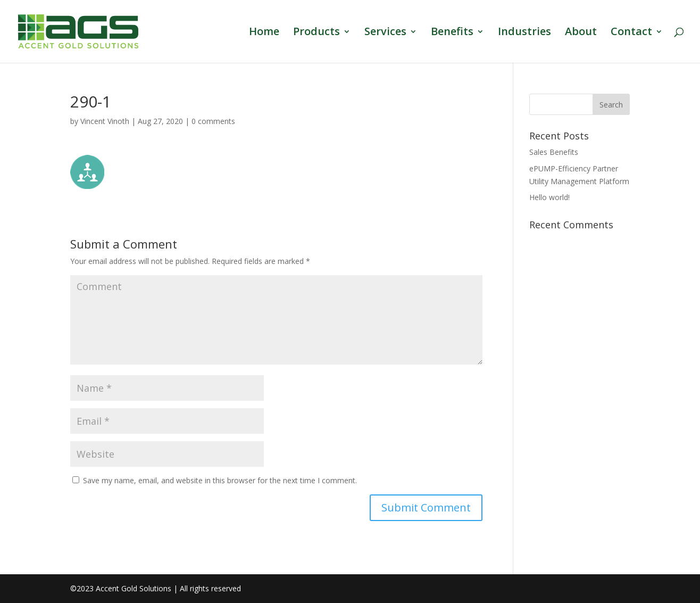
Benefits (452, 33)
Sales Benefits (554, 152)
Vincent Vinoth (105, 121)
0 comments (213, 121)
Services (385, 33)
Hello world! (549, 197)
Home (264, 33)
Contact (631, 33)
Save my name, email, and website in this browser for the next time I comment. (220, 480)
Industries (524, 33)
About (581, 33)
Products (316, 33)
